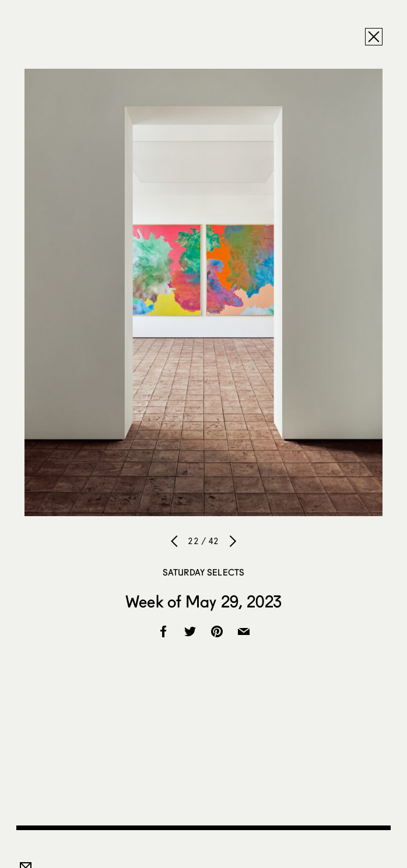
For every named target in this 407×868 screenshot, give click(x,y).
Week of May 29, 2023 (203, 601)
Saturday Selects (203, 572)
